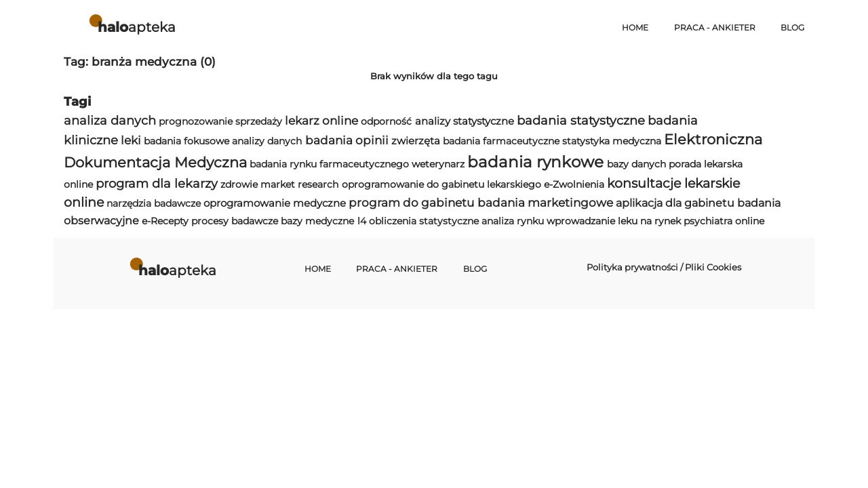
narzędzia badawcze (154, 203)
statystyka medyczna (612, 141)
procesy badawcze (235, 221)
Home (635, 28)
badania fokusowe (186, 141)
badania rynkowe (535, 162)
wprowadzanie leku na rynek (614, 221)
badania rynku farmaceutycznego (329, 164)
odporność (386, 121)
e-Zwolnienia (574, 184)
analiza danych (110, 120)
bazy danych (636, 164)
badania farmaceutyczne (501, 141)
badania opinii (347, 140)
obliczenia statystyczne (424, 221)
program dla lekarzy (157, 183)
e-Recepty (165, 221)
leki (131, 140)
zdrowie (239, 184)
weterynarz (438, 164)
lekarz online (321, 121)
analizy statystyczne (465, 121)
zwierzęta (416, 141)
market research (299, 184)
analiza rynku (513, 221)
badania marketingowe (545, 203)
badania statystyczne (581, 120)
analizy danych (267, 141)
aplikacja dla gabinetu (675, 203)
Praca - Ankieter (715, 28)
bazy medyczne (317, 221)
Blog (792, 28)
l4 (362, 221)
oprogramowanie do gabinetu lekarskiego (441, 184)
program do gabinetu (411, 203)
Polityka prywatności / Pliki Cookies (664, 267)
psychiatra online (724, 221)
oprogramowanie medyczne (275, 203)
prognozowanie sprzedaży (220, 121)
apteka (137, 27)
